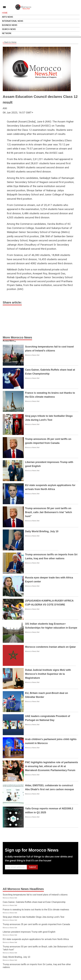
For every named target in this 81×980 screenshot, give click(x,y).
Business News (10, 25)
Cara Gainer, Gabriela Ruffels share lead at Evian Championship (34, 902)
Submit (32, 867)
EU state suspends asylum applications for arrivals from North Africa (36, 939)
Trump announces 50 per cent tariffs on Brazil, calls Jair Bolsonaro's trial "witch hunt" (49, 512)
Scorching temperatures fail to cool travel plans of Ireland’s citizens (35, 895)
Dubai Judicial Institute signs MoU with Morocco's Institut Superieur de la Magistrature (48, 674)
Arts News (8, 17)
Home (5, 13)
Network (7, 33)
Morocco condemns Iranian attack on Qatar (50, 647)
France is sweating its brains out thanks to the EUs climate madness (36, 910)
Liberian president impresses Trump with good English (29, 932)
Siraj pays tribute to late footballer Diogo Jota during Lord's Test (33, 917)
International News (13, 21)
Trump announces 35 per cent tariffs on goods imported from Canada (36, 924)
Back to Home (10, 42)
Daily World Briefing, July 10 (42, 531)
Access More (8, 341)
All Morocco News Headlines (23, 889)
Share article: (12, 302)
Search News (9, 29)
